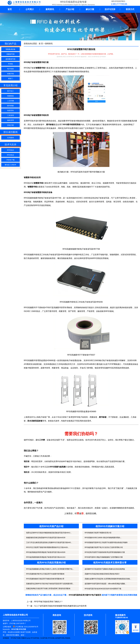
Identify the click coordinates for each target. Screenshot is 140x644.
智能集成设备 (10, 49)
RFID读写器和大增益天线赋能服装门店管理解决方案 (104, 557)
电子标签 (10, 69)
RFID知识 (11, 150)
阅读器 (67, 638)
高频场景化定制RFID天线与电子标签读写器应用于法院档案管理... (50, 584)
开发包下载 (10, 160)
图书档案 (10, 106)
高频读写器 (10, 54)
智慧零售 (10, 111)
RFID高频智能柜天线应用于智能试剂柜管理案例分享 (45, 579)
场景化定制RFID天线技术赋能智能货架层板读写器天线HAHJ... (49, 533)
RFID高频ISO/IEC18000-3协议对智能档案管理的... (103, 538)
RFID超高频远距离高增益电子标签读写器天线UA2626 (46, 552)
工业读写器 (43, 638)
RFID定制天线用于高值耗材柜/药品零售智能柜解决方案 (105, 552)
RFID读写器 (35, 638)
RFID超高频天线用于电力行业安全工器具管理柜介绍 (104, 547)
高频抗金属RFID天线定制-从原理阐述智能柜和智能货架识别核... (108, 579)
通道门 (10, 79)
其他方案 (10, 125)
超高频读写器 (10, 59)
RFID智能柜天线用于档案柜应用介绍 (98, 533)
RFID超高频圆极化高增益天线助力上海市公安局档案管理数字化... (50, 569)
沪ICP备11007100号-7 (17, 623)
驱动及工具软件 (10, 165)
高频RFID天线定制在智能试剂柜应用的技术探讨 (102, 574)
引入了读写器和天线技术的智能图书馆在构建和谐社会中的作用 (60, 606)
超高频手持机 (60, 638)
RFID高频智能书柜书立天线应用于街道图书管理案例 (45, 574)
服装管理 (10, 120)
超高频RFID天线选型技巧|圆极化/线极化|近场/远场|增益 (105, 569)
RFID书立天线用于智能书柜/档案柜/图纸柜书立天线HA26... (48, 547)
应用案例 (10, 138)
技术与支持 (110, 9)
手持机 (10, 64)
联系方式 (130, 9)
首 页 (41, 44)
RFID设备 (51, 638)
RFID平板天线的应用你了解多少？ (48, 602)
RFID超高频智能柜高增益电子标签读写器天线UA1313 (46, 557)
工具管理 (10, 115)
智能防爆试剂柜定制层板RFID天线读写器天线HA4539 (46, 538)
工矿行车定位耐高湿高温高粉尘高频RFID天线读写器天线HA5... (49, 542)
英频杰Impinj (26, 638)
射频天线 (10, 74)
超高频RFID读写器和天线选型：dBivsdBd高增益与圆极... (105, 584)
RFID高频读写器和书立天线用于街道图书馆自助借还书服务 (106, 542)
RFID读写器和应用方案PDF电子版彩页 (85, 595)
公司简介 (30, 9)
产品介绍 (70, 9)
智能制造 (10, 96)
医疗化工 (10, 91)
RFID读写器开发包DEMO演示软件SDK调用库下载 (103, 589)
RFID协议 (11, 155)
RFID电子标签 (16, 638)
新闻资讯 (50, 9)
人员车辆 (10, 101)
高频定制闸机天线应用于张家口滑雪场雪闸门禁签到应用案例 (48, 589)
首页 (10, 9)
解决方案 (90, 9)
